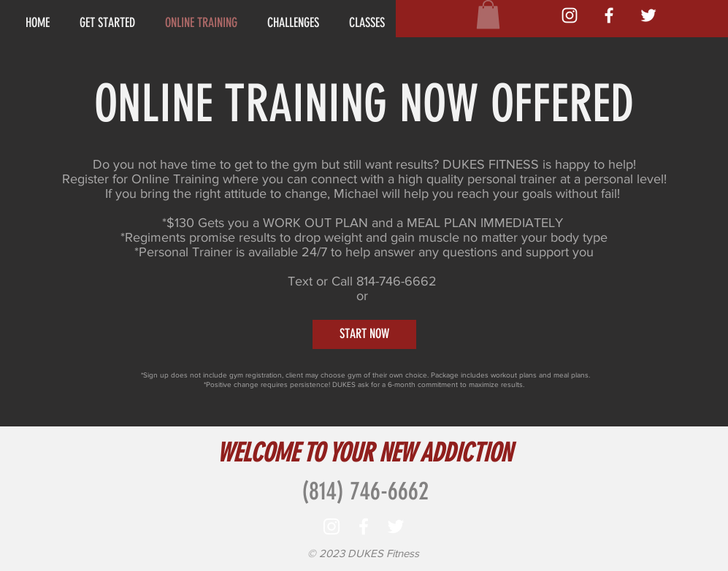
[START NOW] (364, 334)
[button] (488, 14)
